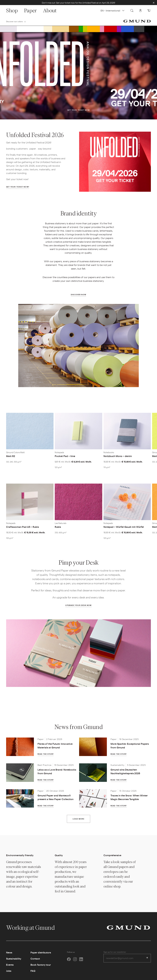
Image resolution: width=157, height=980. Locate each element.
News (9, 955)
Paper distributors (41, 955)
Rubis (58, 528)
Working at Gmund (34, 930)
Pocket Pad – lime (65, 457)
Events (10, 967)
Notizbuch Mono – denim (118, 457)
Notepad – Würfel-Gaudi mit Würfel (124, 528)
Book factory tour (41, 967)
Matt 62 (11, 457)
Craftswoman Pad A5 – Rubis (22, 528)
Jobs (9, 974)
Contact (35, 961)
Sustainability (14, 961)
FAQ (33, 974)
